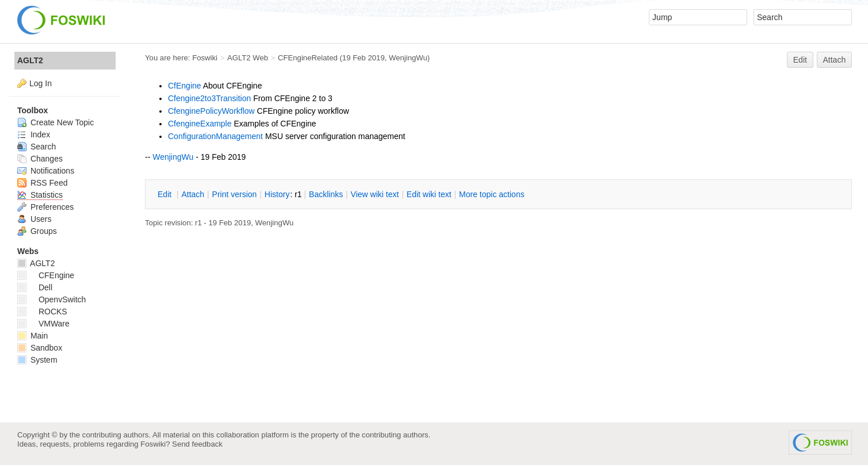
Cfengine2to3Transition (209, 98)
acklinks (326, 194)
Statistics (40, 195)
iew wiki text (375, 194)
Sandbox (40, 348)
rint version (235, 194)
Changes (40, 159)
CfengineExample (200, 124)
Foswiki (205, 58)
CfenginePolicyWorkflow (211, 111)
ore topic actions (492, 194)
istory (277, 194)
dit (166, 194)
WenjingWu (408, 58)
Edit (800, 60)
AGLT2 (30, 60)
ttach (193, 194)
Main (32, 336)
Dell (35, 287)
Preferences (45, 207)
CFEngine (46, 275)
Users (34, 219)
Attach (835, 60)
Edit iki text (429, 194)
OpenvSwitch (51, 299)
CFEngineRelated (308, 58)
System (37, 360)
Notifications (46, 171)
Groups (37, 231)
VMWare (43, 324)
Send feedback (197, 444)
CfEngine (185, 86)
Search (37, 147)
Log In (41, 83)
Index (34, 134)
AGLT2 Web (248, 58)
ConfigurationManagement (215, 136)
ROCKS (42, 312)
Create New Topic (56, 122)
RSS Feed (42, 183)
